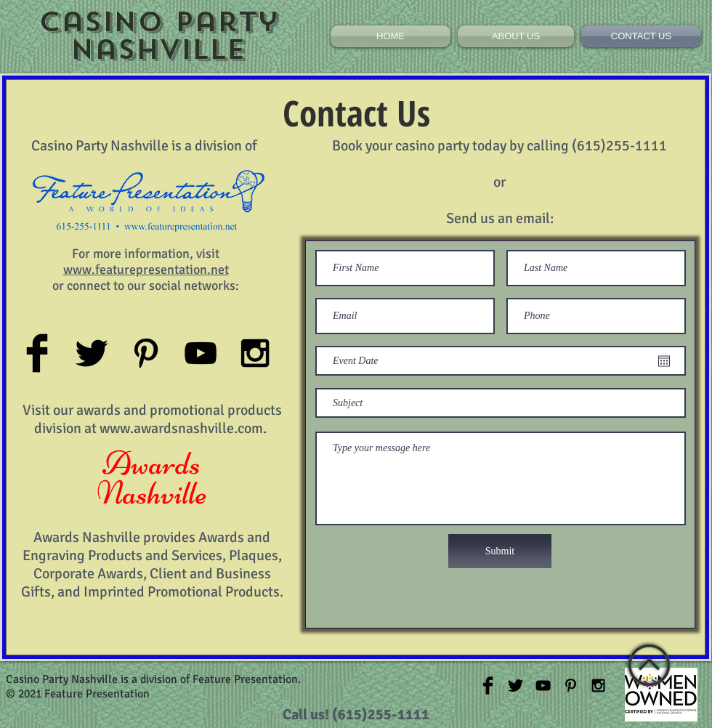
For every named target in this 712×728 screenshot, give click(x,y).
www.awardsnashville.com (181, 428)
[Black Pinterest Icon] (146, 353)
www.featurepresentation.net (146, 270)
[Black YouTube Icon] (201, 353)
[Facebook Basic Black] (37, 353)
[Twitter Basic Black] (92, 353)
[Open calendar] (664, 361)
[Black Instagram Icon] (255, 353)
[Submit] (500, 551)
